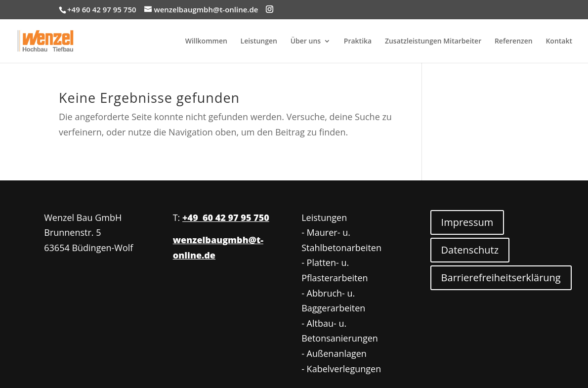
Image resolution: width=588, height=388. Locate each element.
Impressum (467, 222)
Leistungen (259, 42)
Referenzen (514, 42)
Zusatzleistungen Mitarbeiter (433, 42)
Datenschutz (470, 250)
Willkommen (206, 42)
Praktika (358, 42)
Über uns (306, 42)
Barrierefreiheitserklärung (501, 278)
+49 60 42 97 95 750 (226, 217)
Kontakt (559, 42)
